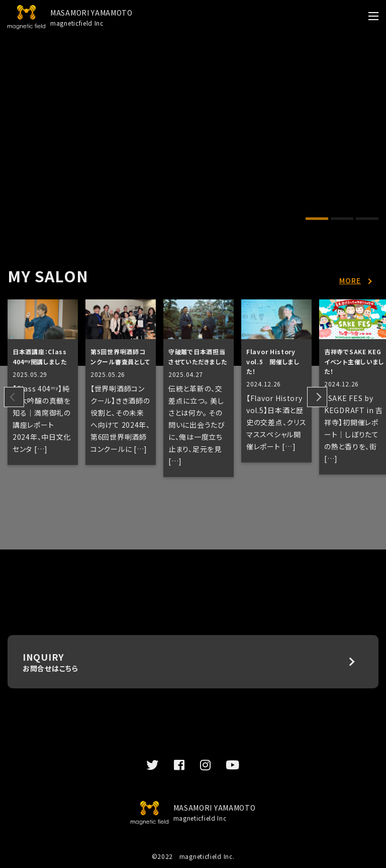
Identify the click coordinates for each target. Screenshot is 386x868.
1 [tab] (317, 220)
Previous (14, 397)
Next (317, 397)
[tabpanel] (193, 73)
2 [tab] (342, 220)
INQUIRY (193, 662)
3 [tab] (367, 220)
